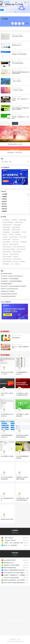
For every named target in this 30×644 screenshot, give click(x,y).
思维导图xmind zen (17, 45)
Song (14, 34)
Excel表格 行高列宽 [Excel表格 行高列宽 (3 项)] (16, 230)
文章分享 (6, 331)
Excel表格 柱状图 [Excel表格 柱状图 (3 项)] (6, 230)
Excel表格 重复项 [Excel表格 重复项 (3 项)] (6, 232)
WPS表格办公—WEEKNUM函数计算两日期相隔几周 (22, 395)
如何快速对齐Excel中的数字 (8, 291)
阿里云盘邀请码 (16, 338)
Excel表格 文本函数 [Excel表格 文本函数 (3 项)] (16, 227)
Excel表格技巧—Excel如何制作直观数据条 (11, 281)
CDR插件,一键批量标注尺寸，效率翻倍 (14, 575)
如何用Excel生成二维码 (7, 519)
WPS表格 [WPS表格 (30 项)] (22, 262)
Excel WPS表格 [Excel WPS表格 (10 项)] (6, 220)
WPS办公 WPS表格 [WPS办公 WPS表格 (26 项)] (17, 252)
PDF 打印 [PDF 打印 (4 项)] (24, 232)
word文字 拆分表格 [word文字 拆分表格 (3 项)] (7, 239)
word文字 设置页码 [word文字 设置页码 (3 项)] (7, 242)
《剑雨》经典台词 (16, 81)
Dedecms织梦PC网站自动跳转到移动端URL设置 (17, 583)
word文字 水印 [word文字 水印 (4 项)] (15, 239)
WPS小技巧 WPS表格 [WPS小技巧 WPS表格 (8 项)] (7, 257)
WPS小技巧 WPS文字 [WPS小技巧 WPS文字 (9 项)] (14, 254)
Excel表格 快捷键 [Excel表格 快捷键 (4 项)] (6, 227)
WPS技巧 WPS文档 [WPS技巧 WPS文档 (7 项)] (17, 259)
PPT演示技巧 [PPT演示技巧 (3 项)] (18, 235)
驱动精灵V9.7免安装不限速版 (19, 54)
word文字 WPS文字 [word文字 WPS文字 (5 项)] (13, 237)
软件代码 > (16, 553)
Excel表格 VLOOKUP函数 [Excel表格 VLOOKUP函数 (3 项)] (8, 222)
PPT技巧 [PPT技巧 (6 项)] (5, 235)
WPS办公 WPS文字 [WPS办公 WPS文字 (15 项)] (21, 249)
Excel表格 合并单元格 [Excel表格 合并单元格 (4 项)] (7, 225)
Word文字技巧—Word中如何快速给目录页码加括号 (14, 286)
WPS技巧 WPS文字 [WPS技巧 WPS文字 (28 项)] (7, 259)
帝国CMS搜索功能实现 (18, 63)
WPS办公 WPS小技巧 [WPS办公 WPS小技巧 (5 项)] (14, 244)
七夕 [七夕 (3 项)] (12, 264)
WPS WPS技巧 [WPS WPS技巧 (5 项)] (24, 242)
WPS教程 (6, 355)
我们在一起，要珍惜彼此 (10, 545)
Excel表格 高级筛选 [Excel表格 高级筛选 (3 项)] (16, 232)
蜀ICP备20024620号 (18, 641)
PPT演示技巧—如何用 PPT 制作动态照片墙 (12, 276)
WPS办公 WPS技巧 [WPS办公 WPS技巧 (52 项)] (7, 247)
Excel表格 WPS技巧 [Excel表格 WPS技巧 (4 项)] (19, 222)
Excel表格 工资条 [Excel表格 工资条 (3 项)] (17, 225)
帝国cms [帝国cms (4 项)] (17, 264)
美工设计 (15, 630)
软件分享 (19, 43)
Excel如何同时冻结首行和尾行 (9, 296)
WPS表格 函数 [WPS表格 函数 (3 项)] (6, 264)
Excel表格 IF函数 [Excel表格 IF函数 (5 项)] (23, 220)
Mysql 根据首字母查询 (17, 36)
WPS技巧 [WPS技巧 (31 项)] (16, 257)
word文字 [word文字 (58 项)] (5, 237)
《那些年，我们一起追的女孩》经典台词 (14, 543)
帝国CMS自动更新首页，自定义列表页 (14, 580)
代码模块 (19, 34)
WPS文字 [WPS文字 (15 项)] (16, 262)
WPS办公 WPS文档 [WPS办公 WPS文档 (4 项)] (7, 252)
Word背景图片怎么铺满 (7, 456)
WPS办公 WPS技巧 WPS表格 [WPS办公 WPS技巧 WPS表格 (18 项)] (9, 249)
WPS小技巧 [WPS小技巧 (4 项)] (5, 254)
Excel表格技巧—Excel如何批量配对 (10, 279)
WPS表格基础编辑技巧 (7, 284)
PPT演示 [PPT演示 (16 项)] (11, 235)
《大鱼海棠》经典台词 (18, 90)
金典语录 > (16, 530)
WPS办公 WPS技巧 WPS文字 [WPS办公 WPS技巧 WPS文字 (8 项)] (19, 247)
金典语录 (19, 79)
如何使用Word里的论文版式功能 (9, 294)
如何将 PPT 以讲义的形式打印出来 (9, 289)
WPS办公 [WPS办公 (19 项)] (5, 244)
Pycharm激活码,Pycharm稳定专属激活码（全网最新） (20, 109)
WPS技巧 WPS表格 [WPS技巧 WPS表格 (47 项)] (7, 262)
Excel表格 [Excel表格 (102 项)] (14, 220)
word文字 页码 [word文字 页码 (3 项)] (15, 242)
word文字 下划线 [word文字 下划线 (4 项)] (23, 237)
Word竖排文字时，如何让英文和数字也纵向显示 (22, 500)
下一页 (15, 123)
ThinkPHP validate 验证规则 (11, 578)
